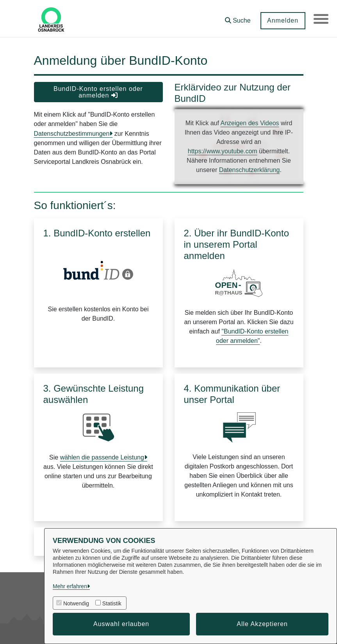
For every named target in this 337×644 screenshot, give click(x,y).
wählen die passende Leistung (102, 457)
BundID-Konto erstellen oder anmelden (98, 92)
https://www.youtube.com (223, 151)
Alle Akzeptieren (262, 624)
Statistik (112, 603)
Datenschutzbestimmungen (72, 134)
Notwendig (76, 603)
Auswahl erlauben (121, 624)
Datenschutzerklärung (250, 170)
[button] (237, 18)
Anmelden (282, 20)
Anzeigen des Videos (250, 123)
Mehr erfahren (70, 586)
